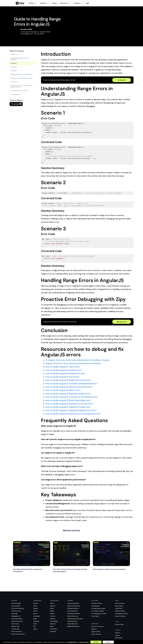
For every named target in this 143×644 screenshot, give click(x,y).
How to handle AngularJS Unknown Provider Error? (68, 407)
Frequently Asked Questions (19, 91)
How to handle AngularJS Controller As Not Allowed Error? (72, 397)
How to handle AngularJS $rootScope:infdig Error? (68, 400)
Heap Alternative (72, 621)
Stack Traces (15, 624)
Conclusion (14, 82)
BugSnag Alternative (73, 626)
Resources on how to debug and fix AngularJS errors (22, 86)
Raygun (52, 614)
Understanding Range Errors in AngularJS (20, 59)
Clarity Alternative (73, 616)
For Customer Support (98, 611)
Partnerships (119, 638)
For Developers (95, 606)
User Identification (17, 619)
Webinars (94, 629)
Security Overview (120, 616)
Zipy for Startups (96, 634)
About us (118, 633)
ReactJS (36, 603)
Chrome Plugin (119, 624)
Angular (36, 608)
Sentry (52, 603)
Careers (117, 635)
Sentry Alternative (72, 624)
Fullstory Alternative (73, 603)
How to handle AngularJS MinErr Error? (63, 390)
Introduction (14, 54)
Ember (35, 619)
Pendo (52, 608)
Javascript (36, 616)
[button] (34, 3)
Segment (53, 606)
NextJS (35, 611)
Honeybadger (54, 621)
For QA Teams (95, 616)
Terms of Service (120, 603)
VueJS (35, 606)
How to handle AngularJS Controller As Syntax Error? (69, 404)
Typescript (36, 621)
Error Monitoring (16, 603)
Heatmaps (14, 614)
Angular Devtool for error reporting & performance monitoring (73, 363)
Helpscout (53, 624)
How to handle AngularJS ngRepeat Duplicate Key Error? (71, 410)
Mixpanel (53, 619)
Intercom (53, 616)
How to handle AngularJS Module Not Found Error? (68, 380)
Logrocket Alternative (74, 606)
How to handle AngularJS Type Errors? (63, 367)
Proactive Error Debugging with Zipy (22, 78)
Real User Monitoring (17, 608)
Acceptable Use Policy (121, 614)
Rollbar (52, 611)
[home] (20, 3)
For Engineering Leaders (98, 608)
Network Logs (15, 626)
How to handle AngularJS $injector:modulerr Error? (68, 394)
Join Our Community (97, 626)
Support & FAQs (96, 632)
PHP (34, 626)
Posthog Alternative (73, 608)
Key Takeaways (15, 94)
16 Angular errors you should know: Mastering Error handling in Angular (77, 360)
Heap (52, 626)
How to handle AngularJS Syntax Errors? (64, 370)
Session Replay (16, 606)
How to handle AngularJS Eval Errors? (62, 377)
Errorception (54, 629)
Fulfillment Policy (120, 611)
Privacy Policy (119, 606)
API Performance (16, 611)
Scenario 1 (14, 63)
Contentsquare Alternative (75, 619)
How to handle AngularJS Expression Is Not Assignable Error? (73, 414)
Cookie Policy (119, 608)
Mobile (35, 629)
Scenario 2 (14, 67)
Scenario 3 (14, 71)
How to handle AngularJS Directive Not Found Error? (69, 387)
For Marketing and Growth (99, 614)
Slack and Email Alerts (18, 634)
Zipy (52, 308)
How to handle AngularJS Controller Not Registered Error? (71, 384)
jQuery (35, 614)
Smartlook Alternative (74, 614)
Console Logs (15, 629)
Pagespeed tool (16, 616)
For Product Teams (97, 603)
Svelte (35, 624)
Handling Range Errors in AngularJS (21, 74)
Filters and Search (17, 631)
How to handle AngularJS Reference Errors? (65, 374)
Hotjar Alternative (72, 611)
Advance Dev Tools (17, 621)
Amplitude (53, 631)
